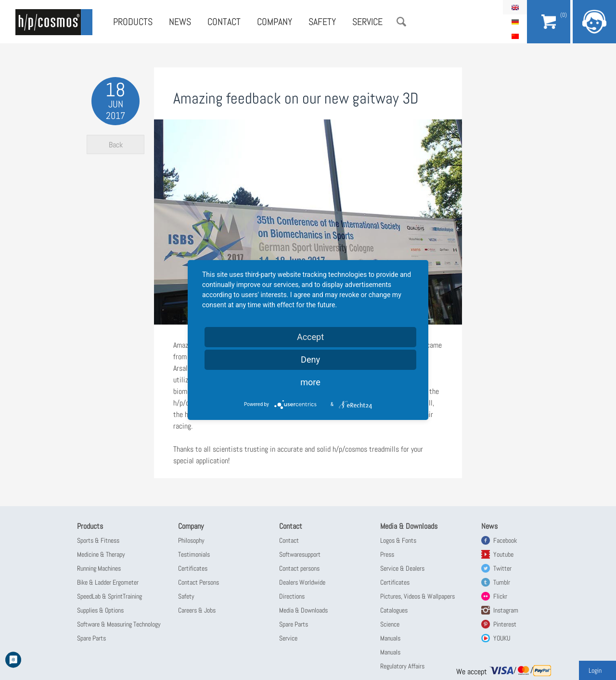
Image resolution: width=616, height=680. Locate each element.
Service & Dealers (402, 568)
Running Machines (99, 568)
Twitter (502, 568)
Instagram (506, 610)
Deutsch (515, 22)
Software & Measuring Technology (119, 624)
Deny (310, 360)
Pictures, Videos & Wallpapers (417, 596)
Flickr (500, 596)
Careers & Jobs (197, 610)
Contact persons (299, 568)
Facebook (505, 540)
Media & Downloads (303, 610)
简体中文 (515, 36)
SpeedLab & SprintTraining (109, 596)
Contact (224, 22)
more (310, 382)
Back (116, 145)
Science (390, 624)
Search (401, 22)
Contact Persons (199, 582)
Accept (310, 337)
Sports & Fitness (98, 540)
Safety (322, 22)
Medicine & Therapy (101, 554)
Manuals (390, 638)
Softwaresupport (300, 554)
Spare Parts (91, 638)
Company (275, 22)
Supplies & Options (100, 610)
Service (367, 22)
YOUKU (502, 638)
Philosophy (191, 540)
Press (387, 554)
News (180, 22)
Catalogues (394, 610)
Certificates (193, 568)
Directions (292, 596)
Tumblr (502, 582)
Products (133, 22)
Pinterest (505, 624)
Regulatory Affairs (402, 666)
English (515, 7)
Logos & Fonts (398, 540)
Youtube (503, 554)
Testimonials (194, 554)
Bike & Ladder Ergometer (108, 582)
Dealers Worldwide (302, 582)
